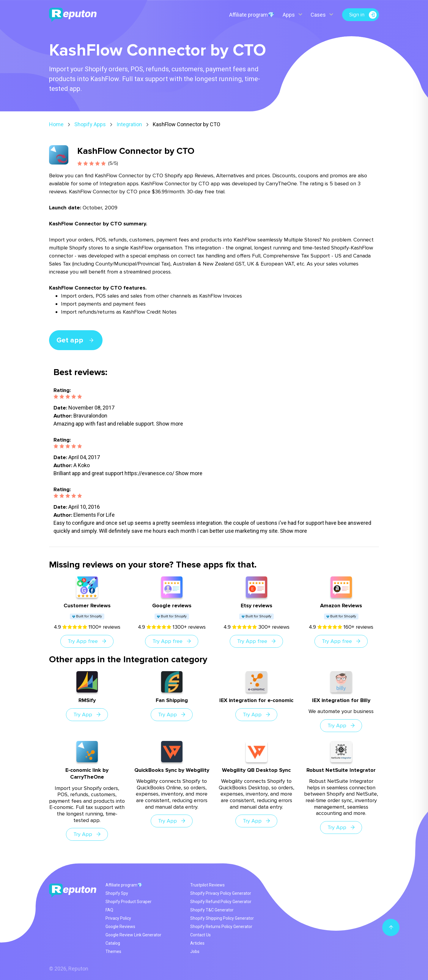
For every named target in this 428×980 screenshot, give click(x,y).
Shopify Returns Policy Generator (221, 927)
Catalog (113, 943)
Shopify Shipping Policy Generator (222, 918)
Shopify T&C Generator (212, 910)
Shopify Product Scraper (129, 902)
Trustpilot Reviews (207, 885)
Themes (113, 951)
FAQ (109, 910)
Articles (197, 943)
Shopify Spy (117, 893)
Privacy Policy (118, 918)
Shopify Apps (90, 124)
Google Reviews (120, 927)
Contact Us (200, 935)
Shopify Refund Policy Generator (221, 902)
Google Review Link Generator (133, 935)
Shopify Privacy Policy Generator (221, 893)
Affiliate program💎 (251, 15)
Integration (129, 124)
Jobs (195, 951)
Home (56, 124)
